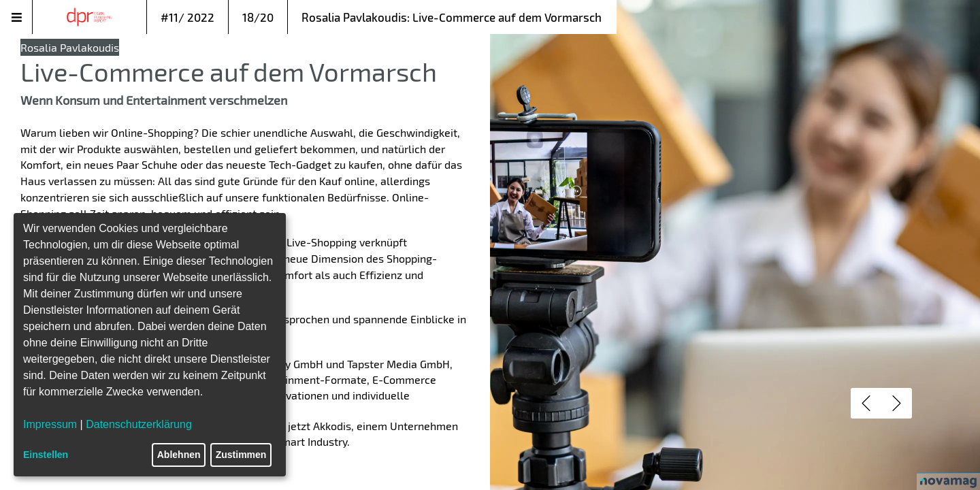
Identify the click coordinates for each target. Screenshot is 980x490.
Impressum (50, 424)
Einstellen (46, 455)
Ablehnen (179, 455)
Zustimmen (241, 455)
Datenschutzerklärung (139, 424)
